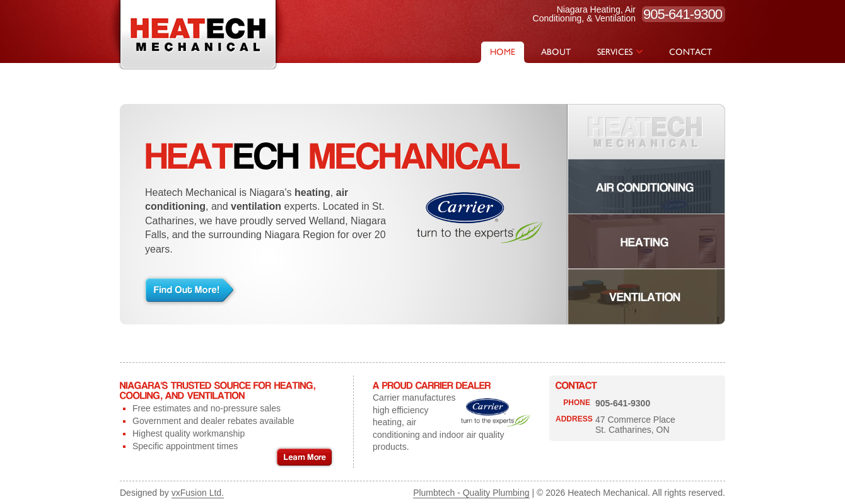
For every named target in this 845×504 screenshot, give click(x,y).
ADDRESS (574, 419)
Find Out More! (190, 290)
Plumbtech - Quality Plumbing (471, 493)
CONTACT (691, 52)
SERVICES (620, 52)
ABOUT (556, 52)
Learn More (304, 457)
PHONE (577, 403)
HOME (503, 52)
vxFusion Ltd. (198, 493)
